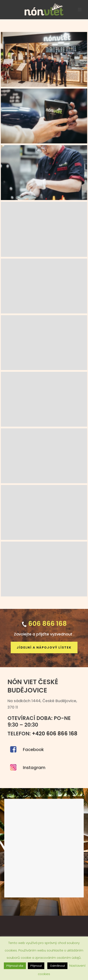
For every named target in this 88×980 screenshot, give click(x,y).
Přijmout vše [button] (15, 966)
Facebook (33, 750)
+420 (55, 734)
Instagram (34, 768)
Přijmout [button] (36, 966)
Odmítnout (57, 966)
